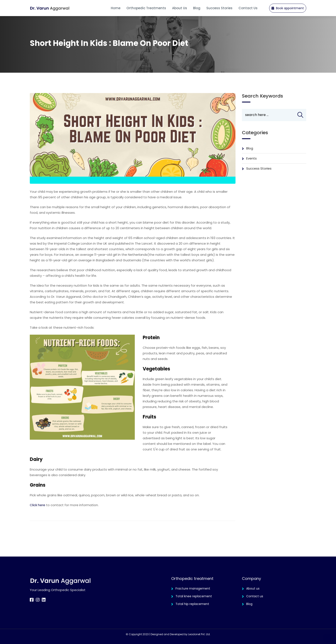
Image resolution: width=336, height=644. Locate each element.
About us (180, 8)
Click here (37, 505)
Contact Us (248, 8)
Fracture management (193, 588)
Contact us (255, 596)
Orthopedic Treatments (146, 8)
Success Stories (219, 8)
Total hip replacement (192, 604)
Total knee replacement (194, 596)
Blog (197, 8)
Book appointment (288, 8)
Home (116, 8)
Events (251, 158)
